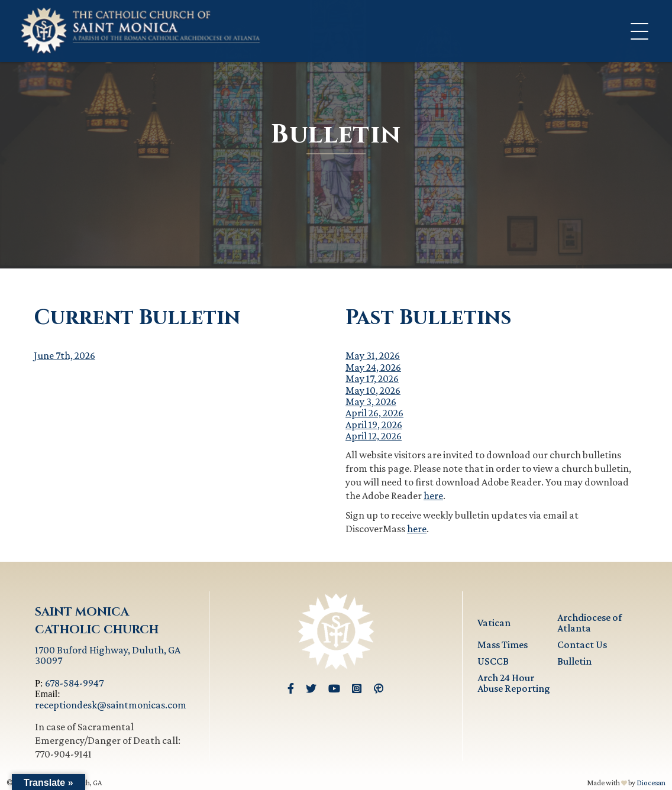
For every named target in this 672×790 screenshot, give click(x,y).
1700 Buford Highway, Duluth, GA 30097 (108, 655)
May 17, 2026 (372, 378)
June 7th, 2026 (64, 355)
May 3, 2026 (371, 402)
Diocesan (651, 783)
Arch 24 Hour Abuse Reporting (514, 683)
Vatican (494, 623)
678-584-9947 (74, 683)
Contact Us (582, 645)
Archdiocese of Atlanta (589, 623)
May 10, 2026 (373, 390)
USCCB (493, 661)
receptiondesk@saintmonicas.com (111, 705)
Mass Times (503, 645)
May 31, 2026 (373, 355)
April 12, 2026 (374, 436)
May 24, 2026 (373, 367)
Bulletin (574, 661)
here (433, 496)
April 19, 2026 (374, 425)
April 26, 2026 (374, 413)
